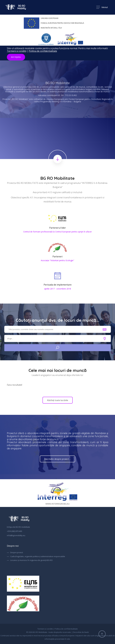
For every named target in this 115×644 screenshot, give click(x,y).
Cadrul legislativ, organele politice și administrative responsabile (38, 557)
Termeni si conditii (17, 51)
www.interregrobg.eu (57, 493)
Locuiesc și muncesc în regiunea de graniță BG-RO (31, 560)
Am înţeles (16, 57)
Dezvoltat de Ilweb (81, 632)
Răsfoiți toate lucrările (58, 400)
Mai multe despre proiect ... (57, 459)
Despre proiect (17, 553)
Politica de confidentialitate (43, 51)
